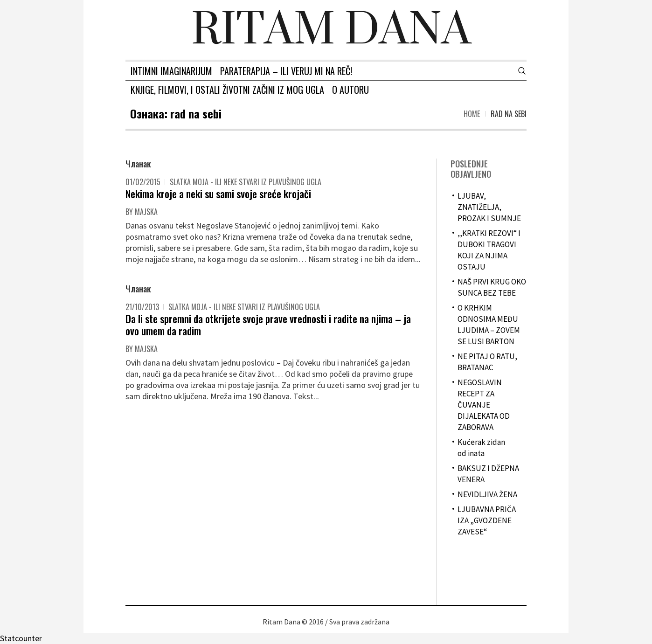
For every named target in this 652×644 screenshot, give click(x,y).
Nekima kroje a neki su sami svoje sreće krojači (218, 194)
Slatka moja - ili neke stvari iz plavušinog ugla (246, 182)
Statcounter (21, 638)
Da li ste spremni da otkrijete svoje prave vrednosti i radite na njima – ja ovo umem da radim (268, 325)
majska (146, 212)
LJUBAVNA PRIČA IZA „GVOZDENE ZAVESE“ (487, 520)
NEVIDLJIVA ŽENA (487, 494)
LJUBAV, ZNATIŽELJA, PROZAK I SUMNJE (489, 207)
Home (472, 114)
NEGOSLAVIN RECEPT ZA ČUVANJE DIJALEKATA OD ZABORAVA (484, 405)
